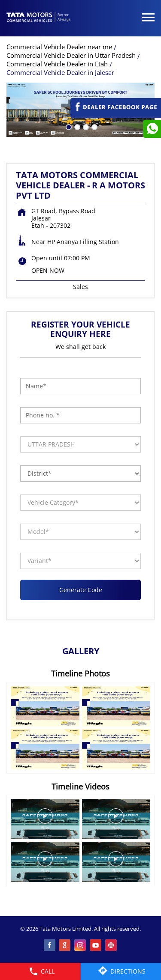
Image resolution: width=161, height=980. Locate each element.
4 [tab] (94, 126)
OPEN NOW (48, 270)
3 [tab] (85, 126)
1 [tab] (68, 126)
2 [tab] (76, 126)
